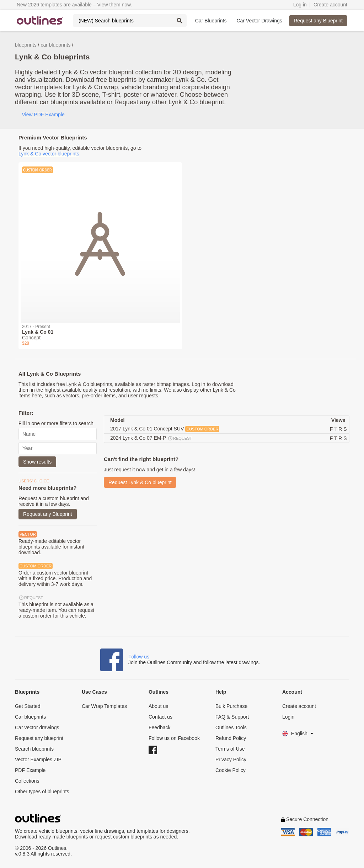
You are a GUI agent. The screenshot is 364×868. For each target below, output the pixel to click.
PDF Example (30, 770)
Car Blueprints (211, 21)
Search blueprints (34, 749)
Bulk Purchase (231, 706)
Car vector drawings (37, 727)
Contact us (160, 717)
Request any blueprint (39, 738)
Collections (27, 781)
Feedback (159, 727)
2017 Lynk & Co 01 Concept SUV (165, 429)
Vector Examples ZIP (38, 759)
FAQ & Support (232, 717)
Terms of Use (230, 749)
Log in (300, 5)
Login (288, 717)
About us (158, 706)
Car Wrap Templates (104, 706)
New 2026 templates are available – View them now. (74, 5)
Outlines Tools (231, 727)
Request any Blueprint (318, 21)
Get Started (28, 706)
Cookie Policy (231, 770)
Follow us (139, 657)
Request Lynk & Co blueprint (140, 482)
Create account (330, 5)
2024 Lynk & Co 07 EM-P (151, 438)
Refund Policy (231, 738)
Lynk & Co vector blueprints (49, 154)
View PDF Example (43, 115)
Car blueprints (30, 717)
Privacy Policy (231, 759)
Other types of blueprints (42, 792)
